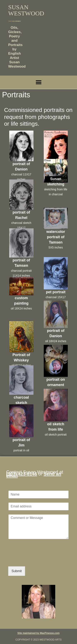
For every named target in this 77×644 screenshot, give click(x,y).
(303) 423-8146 (22, 474)
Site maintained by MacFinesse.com (38, 633)
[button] (38, 82)
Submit (17, 571)
